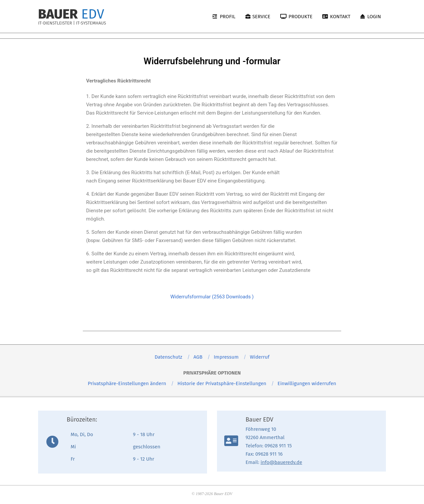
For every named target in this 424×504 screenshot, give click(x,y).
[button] (127, 383)
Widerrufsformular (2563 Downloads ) (212, 297)
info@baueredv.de (282, 462)
